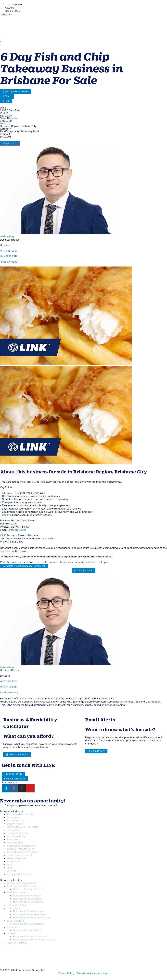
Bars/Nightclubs (16, 820)
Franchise (12, 840)
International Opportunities (22, 883)
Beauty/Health (15, 824)
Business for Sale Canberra (29, 889)
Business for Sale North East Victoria (34, 940)
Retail (10, 865)
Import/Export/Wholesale (21, 846)
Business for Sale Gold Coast (30, 915)
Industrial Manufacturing (20, 849)
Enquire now (10, 143)
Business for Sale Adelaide (28, 924)
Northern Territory (17, 905)
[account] (1, 7)
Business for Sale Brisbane (28, 911)
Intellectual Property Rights (22, 852)
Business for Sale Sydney (28, 899)
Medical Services (16, 858)
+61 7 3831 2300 (9, 251)
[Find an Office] (1, 11)
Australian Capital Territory (22, 886)
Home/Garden (15, 843)
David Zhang (7, 237)
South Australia (15, 921)
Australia (7, 15)
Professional (14, 862)
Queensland (14, 908)
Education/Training (17, 833)
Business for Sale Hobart (27, 930)
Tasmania (12, 927)
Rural (10, 868)
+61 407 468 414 (9, 256)
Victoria (11, 933)
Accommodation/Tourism (21, 814)
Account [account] (9, 8)
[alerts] (1, 805)
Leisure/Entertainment (19, 855)
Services (11, 871)
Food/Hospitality (16, 836)
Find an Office (12, 11)
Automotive (13, 817)
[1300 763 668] (4, 4)
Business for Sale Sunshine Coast (32, 918)
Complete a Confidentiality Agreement (24, 566)
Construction (14, 830)
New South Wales (17, 893)
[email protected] (17, 530)
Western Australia (17, 943)
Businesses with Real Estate (23, 827)
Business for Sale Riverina (28, 902)
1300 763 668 (15, 5)
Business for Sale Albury (27, 896)
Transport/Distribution (19, 874)
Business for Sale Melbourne (30, 937)
